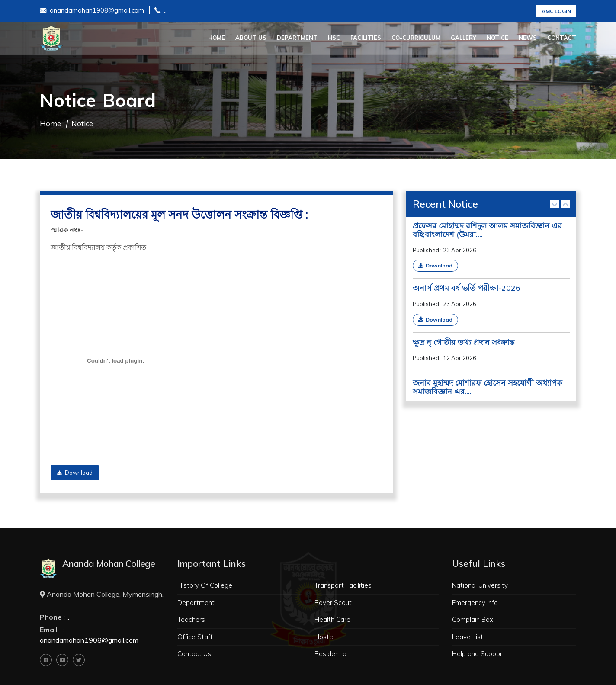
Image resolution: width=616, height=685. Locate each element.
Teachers (191, 619)
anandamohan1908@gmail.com (92, 11)
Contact (562, 38)
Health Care (332, 619)
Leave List (468, 637)
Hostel (324, 637)
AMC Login (556, 11)
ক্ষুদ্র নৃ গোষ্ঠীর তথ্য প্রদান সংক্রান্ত (464, 342)
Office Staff (195, 637)
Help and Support (479, 654)
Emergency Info (475, 603)
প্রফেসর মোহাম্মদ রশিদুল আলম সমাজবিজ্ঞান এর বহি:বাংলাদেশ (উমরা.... (487, 230)
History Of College (205, 585)
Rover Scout (333, 603)
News (528, 38)
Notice (497, 38)
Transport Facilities (343, 585)
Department (297, 38)
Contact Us (194, 654)
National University (480, 585)
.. (160, 11)
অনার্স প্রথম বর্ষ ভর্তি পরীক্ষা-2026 (467, 288)
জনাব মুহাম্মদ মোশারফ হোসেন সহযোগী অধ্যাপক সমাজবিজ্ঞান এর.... (488, 387)
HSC (334, 38)
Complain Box (473, 619)
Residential (331, 654)
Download (75, 473)
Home (217, 38)
